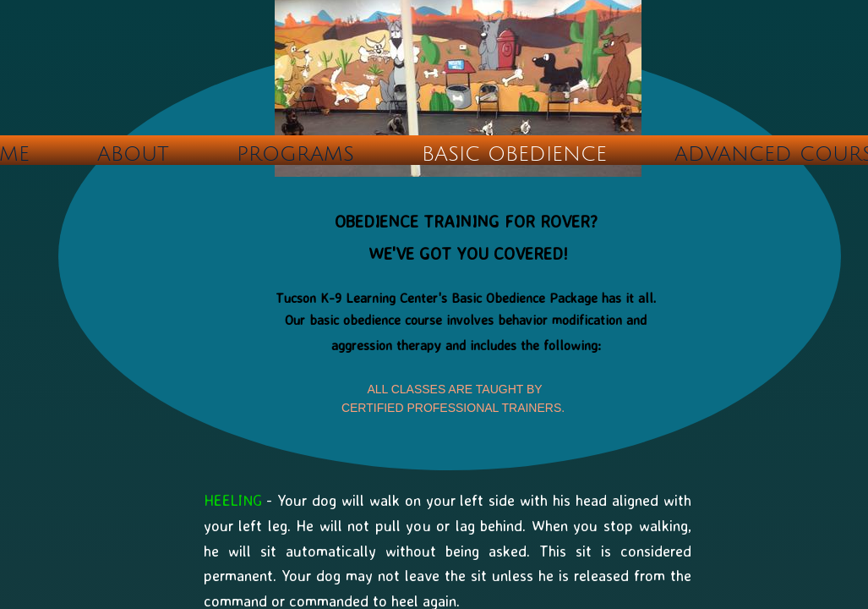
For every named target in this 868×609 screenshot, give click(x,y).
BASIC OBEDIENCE (514, 154)
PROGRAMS (295, 154)
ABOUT (133, 154)
